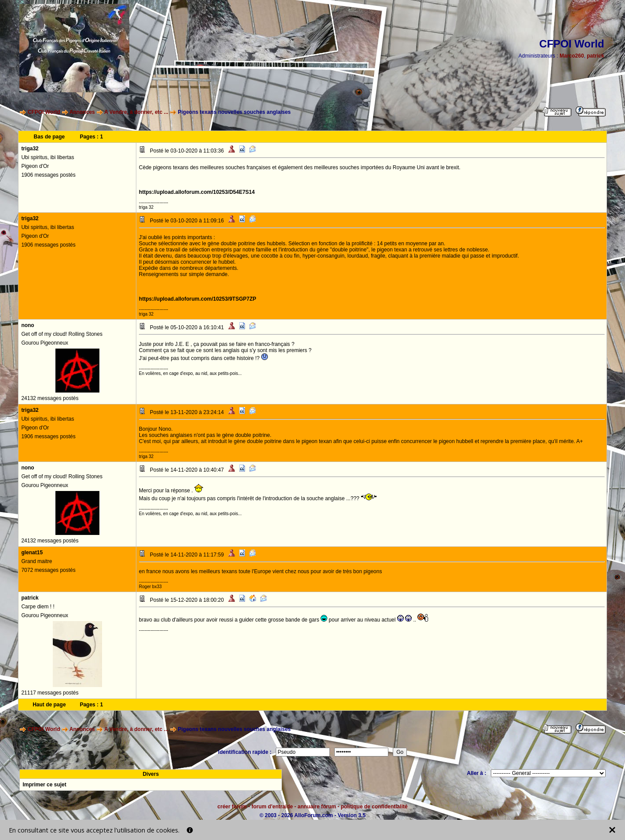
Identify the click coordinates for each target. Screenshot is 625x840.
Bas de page (49, 137)
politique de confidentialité (374, 807)
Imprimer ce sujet (44, 785)
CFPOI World (44, 112)
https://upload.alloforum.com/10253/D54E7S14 (197, 192)
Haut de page (49, 705)
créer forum (232, 807)
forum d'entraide (272, 807)
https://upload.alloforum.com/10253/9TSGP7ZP (198, 299)
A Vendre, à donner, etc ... (136, 112)
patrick (595, 56)
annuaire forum (317, 807)
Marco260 (572, 56)
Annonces (82, 112)
